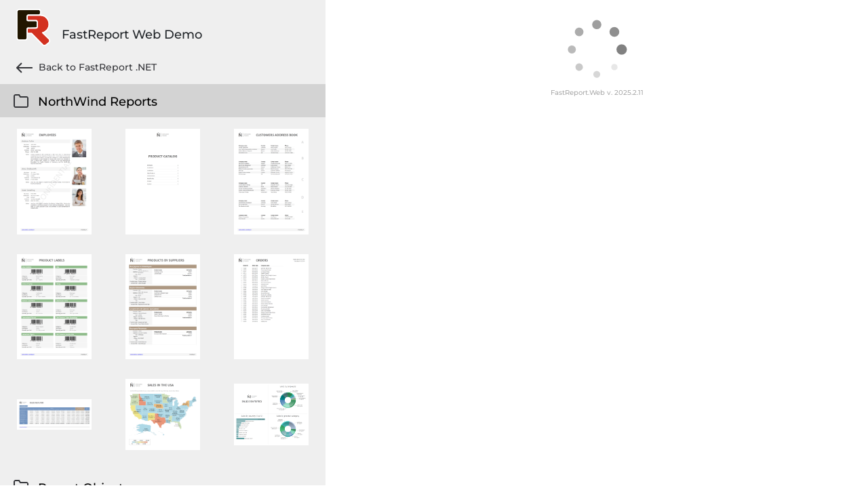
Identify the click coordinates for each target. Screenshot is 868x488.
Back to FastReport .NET (86, 68)
